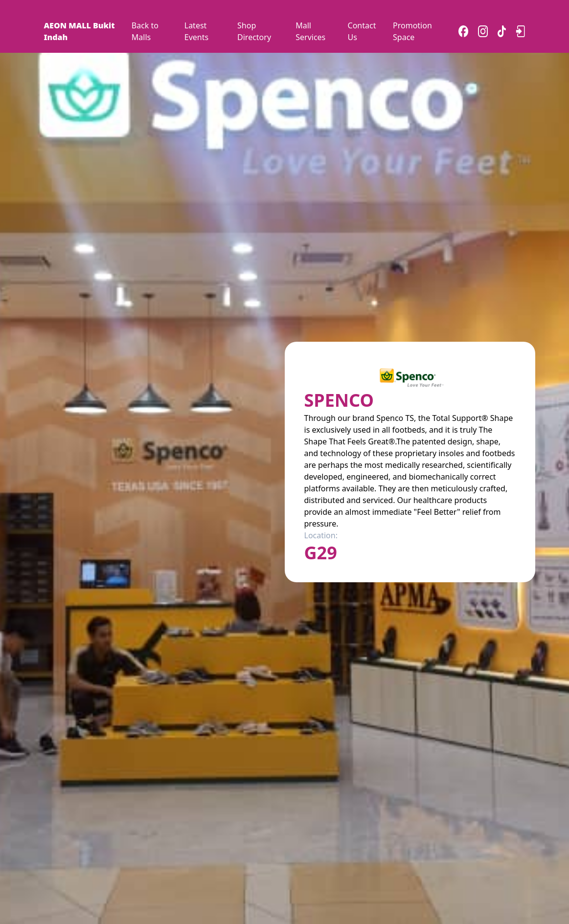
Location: (321, 535)
